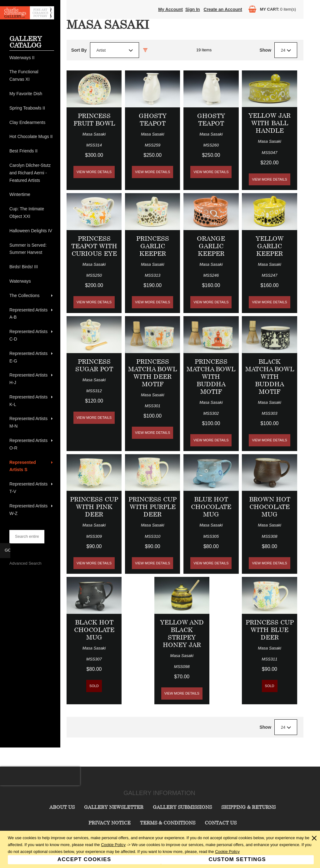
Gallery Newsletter (114, 807)
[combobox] (115, 50)
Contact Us (221, 823)
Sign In (193, 9)
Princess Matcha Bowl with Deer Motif (152, 373)
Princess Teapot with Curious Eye (94, 246)
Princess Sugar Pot (94, 365)
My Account (170, 9)
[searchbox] (27, 537)
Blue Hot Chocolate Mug (211, 507)
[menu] (32, 286)
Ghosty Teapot (153, 119)
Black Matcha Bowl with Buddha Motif (270, 376)
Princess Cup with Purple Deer (152, 507)
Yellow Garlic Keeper (270, 246)
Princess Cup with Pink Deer (94, 507)
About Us (62, 807)
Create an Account (223, 9)
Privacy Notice (110, 823)
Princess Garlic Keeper (153, 246)
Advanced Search (25, 563)
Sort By (79, 50)
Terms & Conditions (168, 823)
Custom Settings (237, 859)
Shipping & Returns (248, 807)
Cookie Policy (113, 845)
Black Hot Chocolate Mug (94, 630)
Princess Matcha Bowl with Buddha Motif (211, 376)
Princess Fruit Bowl (94, 119)
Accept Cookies (84, 859)
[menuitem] (32, 58)
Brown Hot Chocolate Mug (270, 507)
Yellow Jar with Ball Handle (270, 123)
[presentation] (40, 776)
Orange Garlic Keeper (211, 246)
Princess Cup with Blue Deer (270, 630)
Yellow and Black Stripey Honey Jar (182, 633)
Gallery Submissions (182, 807)
